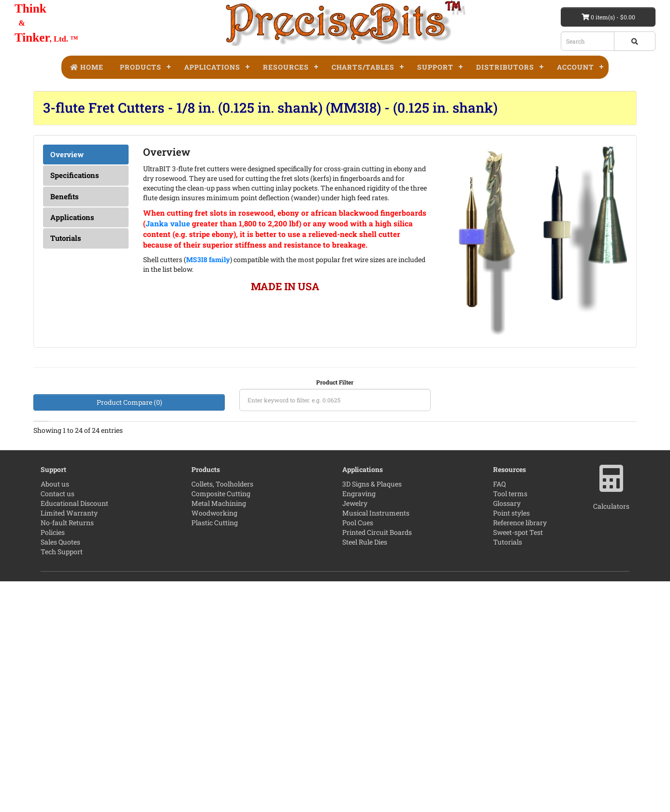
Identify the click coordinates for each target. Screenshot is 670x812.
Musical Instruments (376, 744)
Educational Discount (74, 734)
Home (87, 67)
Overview (67, 154)
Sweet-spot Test (518, 763)
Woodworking (214, 744)
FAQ (499, 715)
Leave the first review (406, 471)
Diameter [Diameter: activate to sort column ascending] (54, 449)
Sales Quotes (60, 773)
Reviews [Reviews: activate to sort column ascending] (402, 449)
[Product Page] (619, 484)
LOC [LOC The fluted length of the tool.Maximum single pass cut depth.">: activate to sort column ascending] (99, 449)
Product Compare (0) (129, 402)
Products (141, 67)
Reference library (520, 753)
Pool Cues (358, 753)
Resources (286, 67)
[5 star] (406, 634)
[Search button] (635, 41)
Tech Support (62, 782)
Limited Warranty (69, 744)
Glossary (507, 734)
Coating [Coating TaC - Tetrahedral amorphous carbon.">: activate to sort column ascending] (216, 444)
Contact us (58, 724)
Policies (53, 763)
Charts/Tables (363, 67)
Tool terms (510, 724)
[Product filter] (335, 400)
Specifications (75, 175)
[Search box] (588, 41)
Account (575, 67)
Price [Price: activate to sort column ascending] (563, 449)
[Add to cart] (547, 484)
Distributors (505, 67)
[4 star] (406, 593)
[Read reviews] (406, 593)
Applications (212, 67)
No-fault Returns (67, 753)
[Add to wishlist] (570, 484)
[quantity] (519, 484)
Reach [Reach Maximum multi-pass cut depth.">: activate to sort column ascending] (138, 444)
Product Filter (335, 382)
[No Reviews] (406, 471)
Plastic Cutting (215, 753)
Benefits (65, 196)
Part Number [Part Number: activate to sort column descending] (470, 444)
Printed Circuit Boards (377, 763)
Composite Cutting (221, 724)
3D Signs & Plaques (372, 715)
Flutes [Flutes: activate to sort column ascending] (176, 449)
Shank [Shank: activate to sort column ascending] (257, 449)
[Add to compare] (594, 484)
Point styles (511, 744)
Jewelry (355, 734)
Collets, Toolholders (222, 715)
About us (55, 715)
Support (435, 67)
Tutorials (66, 238)
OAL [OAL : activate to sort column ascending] (296, 449)
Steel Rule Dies (365, 773)
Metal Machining (219, 734)
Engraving (359, 724)
